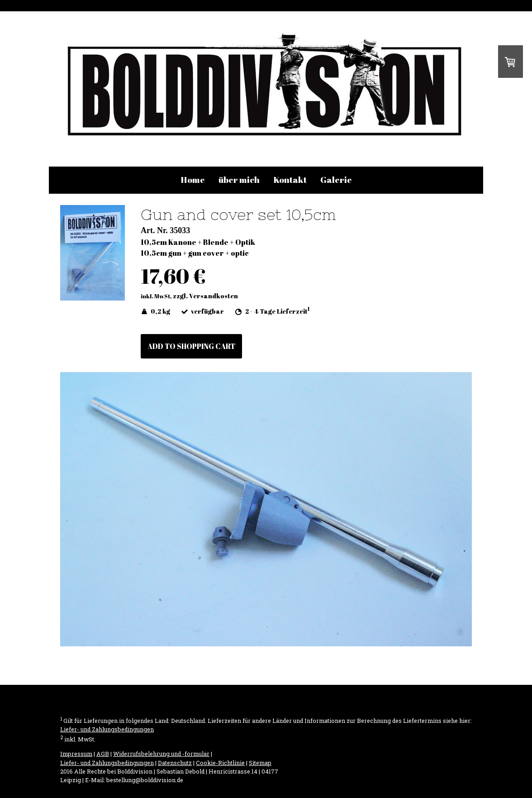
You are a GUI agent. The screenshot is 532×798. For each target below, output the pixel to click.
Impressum (76, 754)
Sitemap (260, 763)
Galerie (336, 180)
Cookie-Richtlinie (220, 763)
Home (193, 180)
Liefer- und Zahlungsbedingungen (107, 729)
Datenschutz (175, 763)
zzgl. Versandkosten (205, 296)
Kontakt (290, 180)
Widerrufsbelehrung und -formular (161, 754)
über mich (239, 180)
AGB (103, 754)
